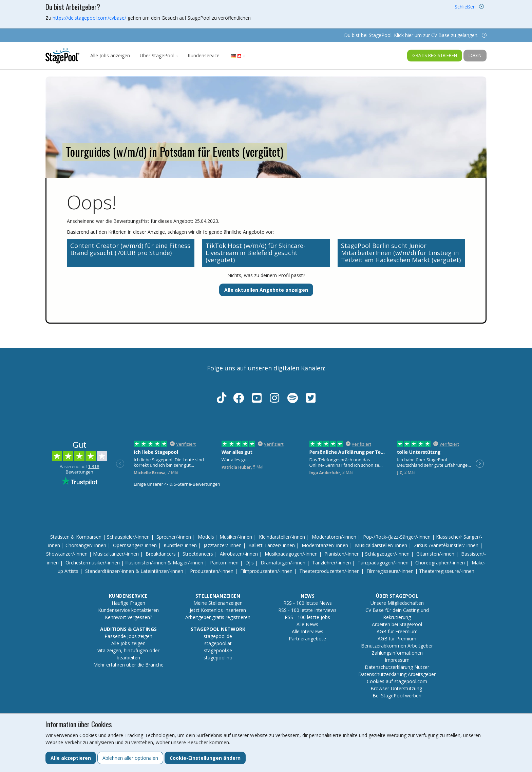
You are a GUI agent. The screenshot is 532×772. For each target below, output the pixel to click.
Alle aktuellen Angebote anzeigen (266, 290)
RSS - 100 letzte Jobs (307, 617)
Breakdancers (161, 554)
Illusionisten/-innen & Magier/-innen (164, 563)
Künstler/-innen (180, 545)
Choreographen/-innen (440, 563)
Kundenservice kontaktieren (128, 610)
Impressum (397, 660)
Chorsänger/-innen (86, 545)
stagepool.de (218, 636)
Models (206, 537)
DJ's (250, 563)
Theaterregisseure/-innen (447, 571)
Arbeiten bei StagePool (397, 624)
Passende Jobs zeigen (128, 636)
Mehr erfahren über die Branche (128, 665)
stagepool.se (218, 650)
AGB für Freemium (397, 631)
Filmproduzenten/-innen (266, 571)
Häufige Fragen (128, 603)
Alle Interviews (308, 631)
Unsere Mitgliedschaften (397, 603)
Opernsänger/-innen (135, 545)
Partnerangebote (307, 639)
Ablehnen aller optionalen (130, 758)
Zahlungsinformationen (397, 653)
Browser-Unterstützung (396, 688)
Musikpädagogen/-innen (291, 554)
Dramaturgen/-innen (283, 563)
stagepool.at (218, 643)
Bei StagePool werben (397, 696)
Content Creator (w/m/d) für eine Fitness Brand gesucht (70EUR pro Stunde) (130, 249)
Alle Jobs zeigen (128, 643)
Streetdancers (198, 554)
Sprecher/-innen (174, 537)
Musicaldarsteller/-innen (381, 545)
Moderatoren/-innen (334, 537)
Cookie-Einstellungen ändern (205, 758)
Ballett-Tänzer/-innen (272, 545)
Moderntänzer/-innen (325, 545)
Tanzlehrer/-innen (331, 563)
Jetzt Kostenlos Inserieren (218, 610)
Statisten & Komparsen (76, 537)
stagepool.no (218, 658)
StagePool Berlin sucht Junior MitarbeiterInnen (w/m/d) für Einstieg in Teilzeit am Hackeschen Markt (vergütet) (401, 253)
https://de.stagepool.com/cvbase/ (89, 18)
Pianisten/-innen (342, 554)
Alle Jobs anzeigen (110, 55)
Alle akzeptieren (71, 758)
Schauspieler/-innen (128, 537)
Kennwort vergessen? (128, 617)
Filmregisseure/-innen (390, 571)
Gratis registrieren (435, 55)
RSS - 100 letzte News (308, 603)
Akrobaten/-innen (239, 554)
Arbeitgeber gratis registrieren (218, 617)
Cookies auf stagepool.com (397, 681)
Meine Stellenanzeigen (218, 603)
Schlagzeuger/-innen (387, 554)
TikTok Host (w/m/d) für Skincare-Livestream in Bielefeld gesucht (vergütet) (255, 253)
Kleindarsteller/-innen (282, 537)
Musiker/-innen (236, 537)
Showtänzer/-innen (67, 554)
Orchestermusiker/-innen (93, 563)
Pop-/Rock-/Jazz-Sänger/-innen (397, 537)
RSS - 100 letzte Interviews (307, 610)
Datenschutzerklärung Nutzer (397, 667)
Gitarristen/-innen (435, 554)
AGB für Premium (397, 639)
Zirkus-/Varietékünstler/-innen (446, 545)
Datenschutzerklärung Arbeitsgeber (397, 674)
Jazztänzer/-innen (223, 545)
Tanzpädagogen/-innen (383, 563)
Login (475, 55)
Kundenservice (204, 55)
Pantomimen (224, 563)
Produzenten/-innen (212, 571)
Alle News (307, 624)
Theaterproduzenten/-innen (329, 571)
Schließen (465, 7)
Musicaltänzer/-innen (116, 554)
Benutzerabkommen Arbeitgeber (397, 646)
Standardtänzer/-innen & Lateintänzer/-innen (134, 571)
